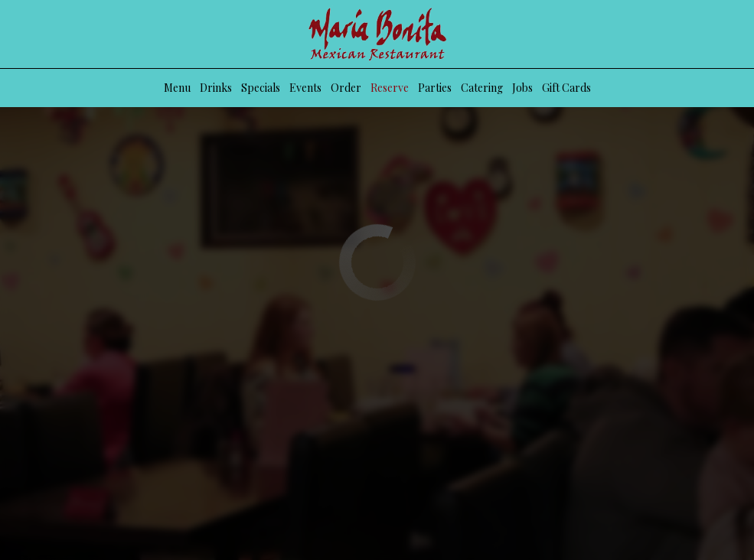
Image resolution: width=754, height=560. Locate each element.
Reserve (390, 88)
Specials (261, 88)
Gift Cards (566, 88)
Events (305, 88)
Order (346, 88)
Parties (435, 88)
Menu (177, 88)
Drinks (216, 88)
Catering (482, 88)
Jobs (522, 88)
